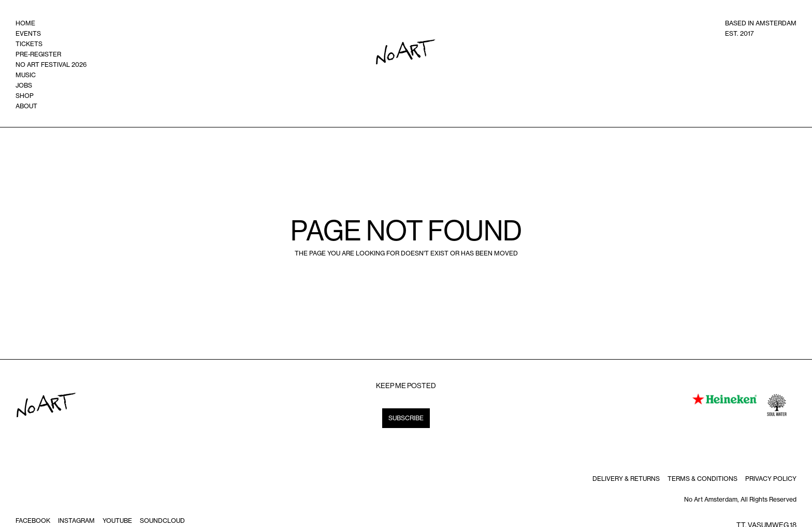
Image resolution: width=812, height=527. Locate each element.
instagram (76, 521)
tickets (29, 44)
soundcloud (162, 521)
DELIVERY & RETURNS (626, 479)
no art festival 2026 (51, 65)
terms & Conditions (702, 479)
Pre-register (38, 54)
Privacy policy (771, 479)
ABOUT (26, 106)
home (25, 23)
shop (25, 96)
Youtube (117, 521)
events (28, 33)
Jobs (24, 85)
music (26, 75)
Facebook (33, 521)
